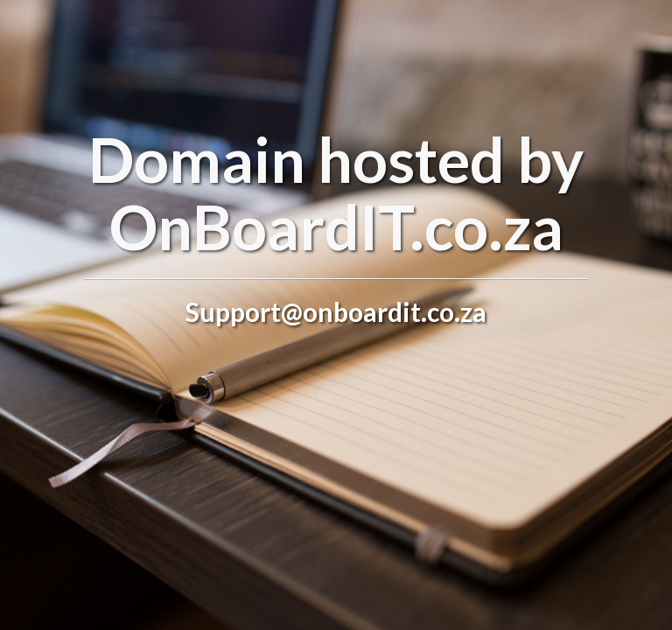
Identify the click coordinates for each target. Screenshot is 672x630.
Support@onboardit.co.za (336, 311)
